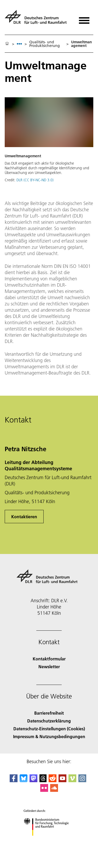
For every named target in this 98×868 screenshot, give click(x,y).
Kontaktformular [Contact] (49, 659)
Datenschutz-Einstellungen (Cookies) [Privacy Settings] (49, 729)
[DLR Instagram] (82, 780)
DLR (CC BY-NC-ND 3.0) (35, 180)
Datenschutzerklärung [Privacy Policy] (49, 721)
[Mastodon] (33, 780)
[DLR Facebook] (14, 780)
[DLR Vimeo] (72, 780)
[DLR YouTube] (62, 780)
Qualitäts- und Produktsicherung (45, 44)
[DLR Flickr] (44, 790)
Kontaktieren (24, 517)
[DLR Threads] (43, 780)
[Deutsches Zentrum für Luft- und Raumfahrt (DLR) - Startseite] (38, 19)
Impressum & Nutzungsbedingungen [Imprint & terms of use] (49, 736)
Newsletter (49, 667)
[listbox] (19, 44)
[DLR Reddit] (53, 780)
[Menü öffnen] (84, 19)
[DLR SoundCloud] (54, 790)
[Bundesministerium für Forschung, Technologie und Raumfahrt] (49, 840)
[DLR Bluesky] (24, 780)
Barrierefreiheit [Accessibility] (49, 713)
